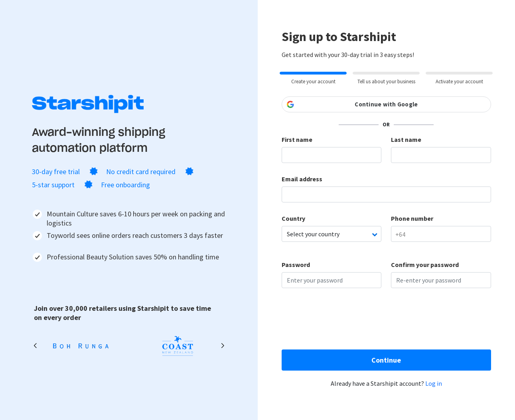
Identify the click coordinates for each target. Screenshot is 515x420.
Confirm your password (425, 265)
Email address (302, 179)
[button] (223, 346)
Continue (386, 360)
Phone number (412, 218)
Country (293, 218)
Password (296, 265)
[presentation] (342, 321)
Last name (406, 139)
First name (297, 139)
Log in (434, 383)
